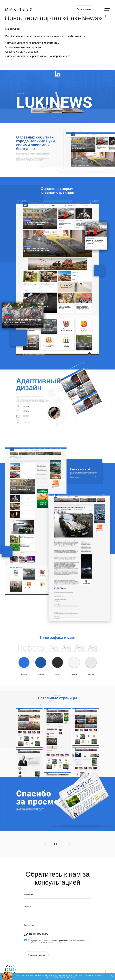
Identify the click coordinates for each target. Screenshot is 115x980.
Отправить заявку (36, 955)
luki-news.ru (13, 29)
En (107, 16)
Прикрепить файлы (36, 934)
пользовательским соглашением (58, 940)
